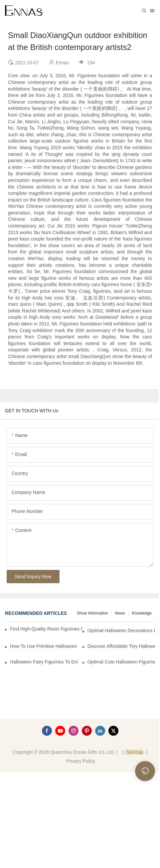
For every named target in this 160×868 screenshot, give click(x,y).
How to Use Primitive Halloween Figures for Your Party (44, 646)
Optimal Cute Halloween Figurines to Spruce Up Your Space (121, 662)
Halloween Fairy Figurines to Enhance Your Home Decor (44, 662)
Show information (92, 613)
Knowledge (142, 613)
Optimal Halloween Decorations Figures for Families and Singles (121, 631)
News (120, 613)
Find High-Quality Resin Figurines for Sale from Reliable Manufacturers (46, 629)
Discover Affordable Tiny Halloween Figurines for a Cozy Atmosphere (121, 646)
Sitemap (134, 752)
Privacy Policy (81, 761)
